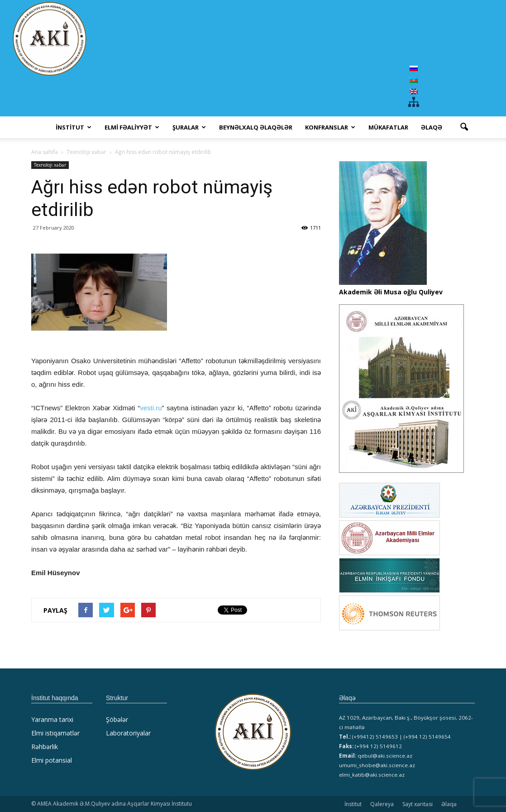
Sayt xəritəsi (418, 804)
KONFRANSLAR (330, 127)
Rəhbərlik (45, 747)
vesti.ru (151, 408)
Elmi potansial (52, 760)
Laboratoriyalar (128, 733)
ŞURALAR (189, 127)
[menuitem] (414, 68)
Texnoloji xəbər (50, 165)
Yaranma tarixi (52, 719)
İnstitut (353, 804)
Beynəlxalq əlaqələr (256, 127)
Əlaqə (432, 127)
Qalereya (382, 804)
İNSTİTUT (74, 127)
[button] (464, 127)
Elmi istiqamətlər (55, 733)
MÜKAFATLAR (388, 127)
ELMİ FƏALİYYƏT (132, 127)
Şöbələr (117, 719)
